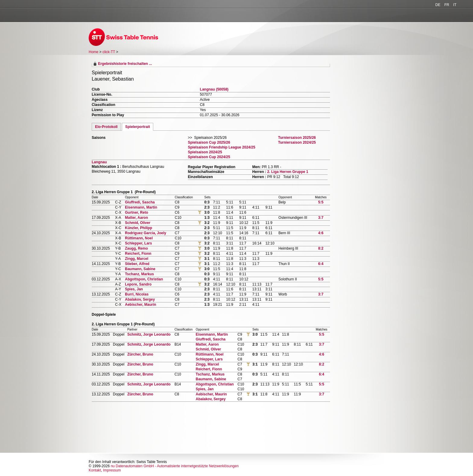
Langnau (99, 162)
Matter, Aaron (136, 218)
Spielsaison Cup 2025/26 (209, 142)
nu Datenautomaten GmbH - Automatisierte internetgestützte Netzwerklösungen (175, 466)
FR (447, 5)
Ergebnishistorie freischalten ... (125, 64)
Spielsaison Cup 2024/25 (209, 157)
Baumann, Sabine (140, 269)
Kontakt (95, 470)
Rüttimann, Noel (139, 238)
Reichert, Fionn (138, 254)
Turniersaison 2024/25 (297, 142)
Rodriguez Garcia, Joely (146, 233)
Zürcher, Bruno (140, 354)
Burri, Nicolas (137, 294)
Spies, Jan (134, 289)
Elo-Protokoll (106, 127)
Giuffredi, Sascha (140, 202)
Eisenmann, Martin (141, 207)
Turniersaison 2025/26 (297, 138)
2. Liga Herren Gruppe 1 (288, 172)
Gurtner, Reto (137, 212)
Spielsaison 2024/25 (205, 152)
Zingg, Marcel (137, 259)
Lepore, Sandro (138, 284)
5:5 (321, 202)
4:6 (321, 233)
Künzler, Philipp (138, 228)
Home (94, 52)
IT (455, 5)
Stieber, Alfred (137, 264)
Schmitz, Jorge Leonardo (149, 334)
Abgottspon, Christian (144, 279)
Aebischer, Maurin (140, 305)
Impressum (112, 470)
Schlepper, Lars (138, 243)
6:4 (321, 264)
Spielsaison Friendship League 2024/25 (222, 147)
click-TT (109, 52)
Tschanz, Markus (139, 274)
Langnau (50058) (214, 89)
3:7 (321, 218)
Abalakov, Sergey (140, 299)
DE (438, 5)
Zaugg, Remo (136, 248)
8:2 (321, 248)
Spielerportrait (138, 127)
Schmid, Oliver (138, 223)
